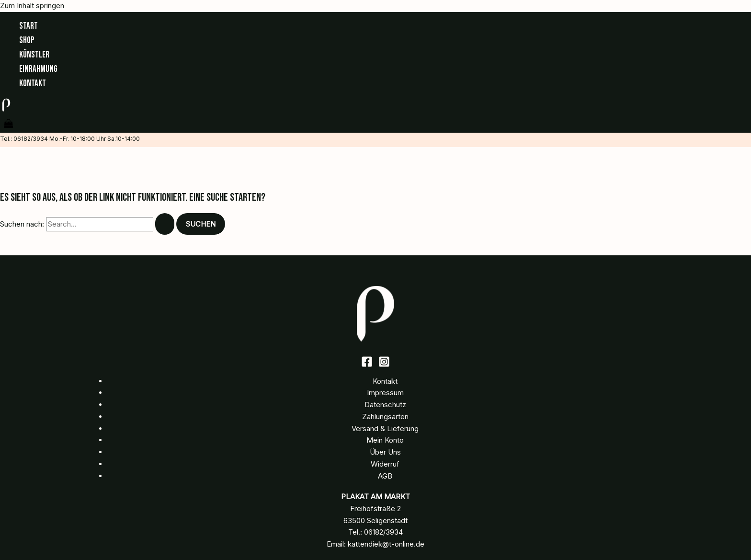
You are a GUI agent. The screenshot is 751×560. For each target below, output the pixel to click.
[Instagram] (384, 365)
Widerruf (385, 464)
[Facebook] (367, 365)
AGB (385, 476)
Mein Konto (385, 440)
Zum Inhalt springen (32, 6)
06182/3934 (383, 532)
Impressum (385, 393)
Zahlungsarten (385, 417)
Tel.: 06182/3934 (24, 139)
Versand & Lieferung (385, 429)
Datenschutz (385, 405)
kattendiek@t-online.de (386, 544)
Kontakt (385, 381)
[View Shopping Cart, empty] (9, 124)
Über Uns (385, 452)
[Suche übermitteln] (165, 224)
